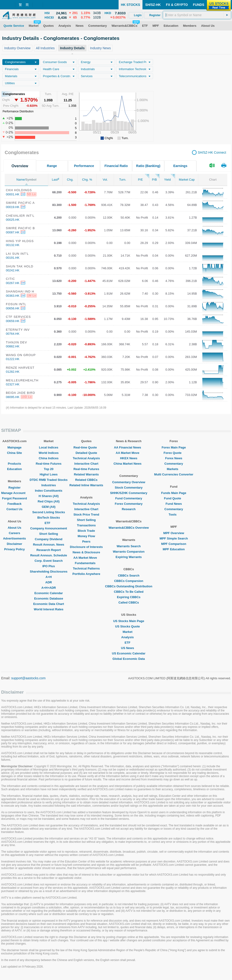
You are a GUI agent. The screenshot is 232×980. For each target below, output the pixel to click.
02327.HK (13, 384)
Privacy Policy (15, 549)
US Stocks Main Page (129, 621)
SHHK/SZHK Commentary (129, 493)
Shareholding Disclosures (49, 572)
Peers (86, 541)
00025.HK (13, 220)
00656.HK (13, 308)
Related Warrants (86, 474)
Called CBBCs (129, 602)
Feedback (15, 504)
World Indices (49, 453)
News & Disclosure (86, 552)
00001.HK (13, 194)
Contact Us (14, 509)
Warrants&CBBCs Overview (129, 528)
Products (15, 464)
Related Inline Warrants (86, 485)
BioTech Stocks (49, 518)
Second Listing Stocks (49, 512)
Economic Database (49, 598)
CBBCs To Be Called (129, 592)
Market (129, 632)
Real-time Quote (86, 447)
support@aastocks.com (28, 678)
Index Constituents (49, 491)
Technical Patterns (86, 568)
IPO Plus (49, 566)
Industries (49, 485)
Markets (174, 469)
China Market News (129, 464)
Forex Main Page (174, 447)
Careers (15, 533)
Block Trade (86, 531)
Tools (174, 515)
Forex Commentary (129, 504)
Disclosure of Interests (86, 547)
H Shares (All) (49, 496)
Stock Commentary (129, 488)
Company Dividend (49, 539)
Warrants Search (129, 546)
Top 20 (49, 469)
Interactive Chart (86, 464)
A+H (49, 577)
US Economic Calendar (129, 653)
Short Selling (49, 534)
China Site (15, 453)
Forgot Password (15, 498)
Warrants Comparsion (129, 552)
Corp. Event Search (49, 561)
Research (129, 509)
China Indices (49, 458)
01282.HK (13, 372)
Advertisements (15, 538)
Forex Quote (174, 453)
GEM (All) (49, 507)
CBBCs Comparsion (129, 581)
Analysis (129, 637)
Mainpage (15, 447)
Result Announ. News (49, 545)
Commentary (174, 464)
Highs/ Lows (49, 474)
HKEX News (129, 458)
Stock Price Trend (86, 515)
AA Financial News (129, 447)
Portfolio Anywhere (86, 574)
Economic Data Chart (49, 604)
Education (14, 469)
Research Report (49, 550)
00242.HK (13, 270)
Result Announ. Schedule (49, 555)
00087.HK (13, 232)
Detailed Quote (86, 453)
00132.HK (13, 245)
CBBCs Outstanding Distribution (129, 586)
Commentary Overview (129, 482)
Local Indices (49, 447)
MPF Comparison (174, 544)
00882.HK (13, 346)
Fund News (174, 504)
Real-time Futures (49, 464)
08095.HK (13, 397)
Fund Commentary (129, 498)
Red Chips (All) (49, 501)
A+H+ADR (49, 588)
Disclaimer (15, 544)
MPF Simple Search (174, 538)
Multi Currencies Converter (174, 474)
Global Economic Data (129, 659)
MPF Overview (174, 533)
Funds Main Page (174, 493)
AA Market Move (86, 558)
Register (15, 488)
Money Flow (86, 536)
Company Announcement (49, 528)
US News (129, 648)
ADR (49, 582)
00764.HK (13, 334)
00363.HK (13, 296)
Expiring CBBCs (129, 597)
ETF (49, 523)
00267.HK (13, 283)
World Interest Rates (49, 609)
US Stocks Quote (129, 626)
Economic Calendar (49, 593)
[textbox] (197, 15)
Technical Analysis (86, 458)
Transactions (86, 525)
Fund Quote (174, 498)
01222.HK (13, 359)
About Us (15, 528)
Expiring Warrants (129, 557)
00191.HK (13, 258)
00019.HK (13, 207)
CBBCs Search (129, 575)
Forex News (174, 458)
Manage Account (15, 493)
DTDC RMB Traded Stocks (49, 480)
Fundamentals (86, 563)
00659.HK (13, 321)
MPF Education (174, 549)
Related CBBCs (86, 480)
